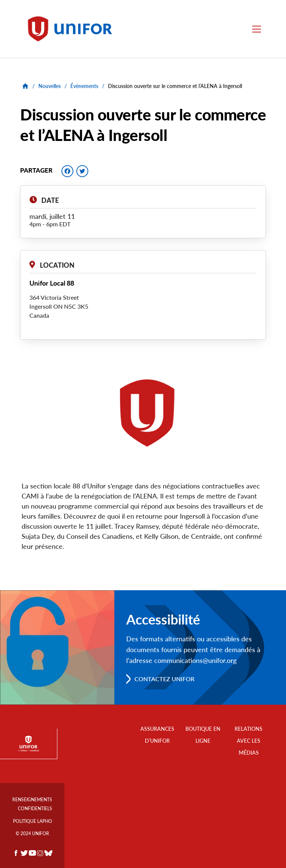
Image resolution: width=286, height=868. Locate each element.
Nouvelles (50, 86)
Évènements (84, 86)
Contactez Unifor (164, 679)
